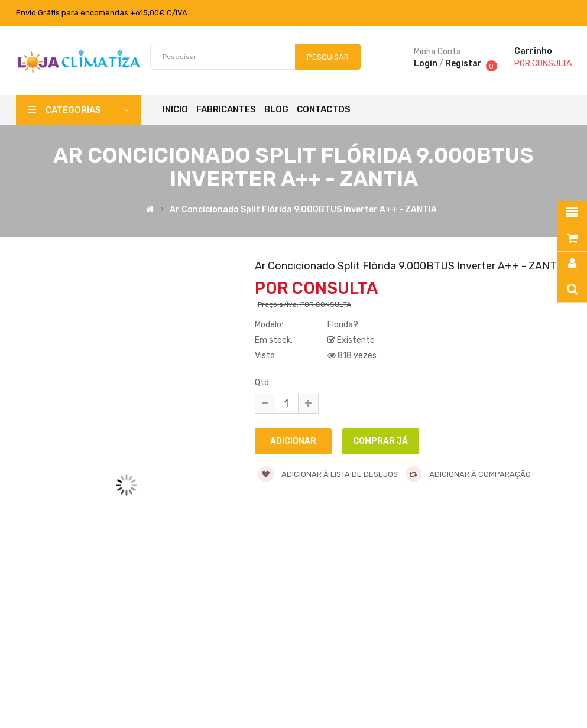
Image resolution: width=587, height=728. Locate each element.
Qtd (262, 383)
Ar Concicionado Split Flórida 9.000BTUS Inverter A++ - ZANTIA (303, 210)
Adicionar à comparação (468, 474)
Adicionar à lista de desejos (328, 474)
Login (426, 64)
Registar (463, 64)
